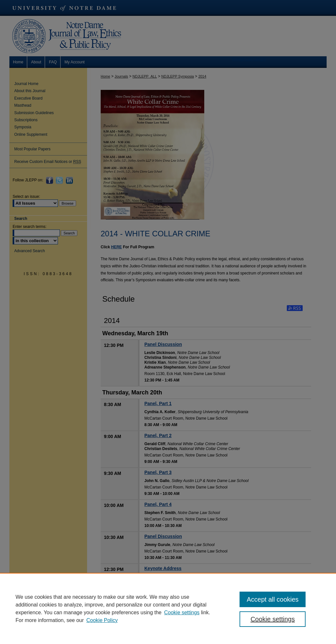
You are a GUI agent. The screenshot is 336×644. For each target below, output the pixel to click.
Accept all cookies (273, 599)
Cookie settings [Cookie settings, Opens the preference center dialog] (273, 619)
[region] (168, 608)
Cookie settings (182, 612)
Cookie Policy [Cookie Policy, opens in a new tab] (102, 620)
